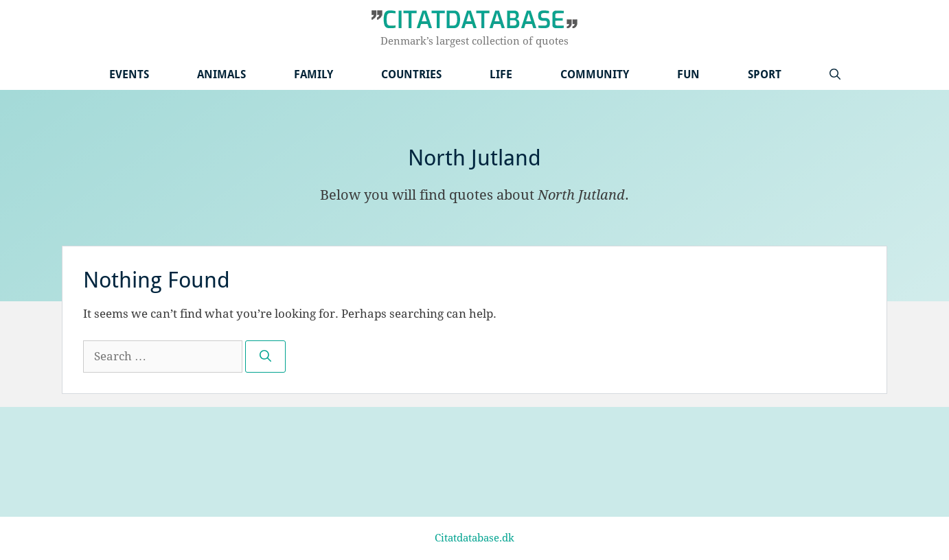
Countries (411, 74)
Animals (221, 74)
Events (129, 74)
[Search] (265, 357)
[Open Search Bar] (835, 74)
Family (313, 74)
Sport (765, 74)
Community (595, 74)
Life (501, 74)
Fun (688, 74)
